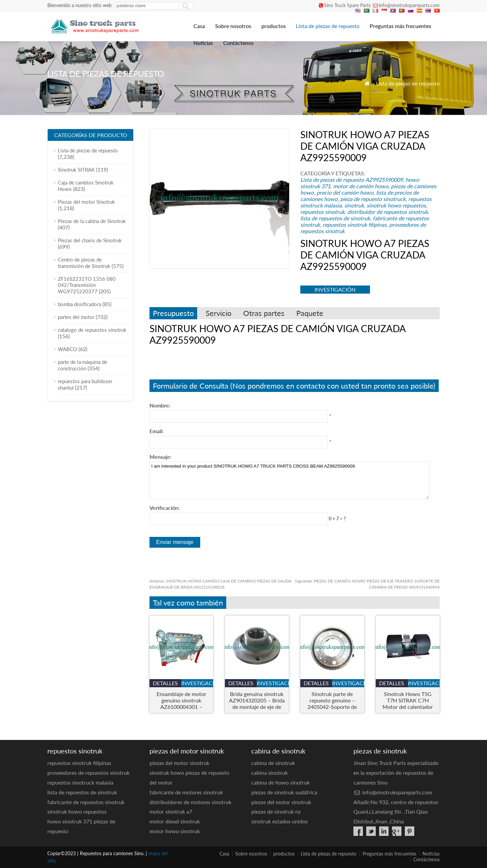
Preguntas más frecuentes (400, 26)
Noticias (203, 43)
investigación (335, 289)
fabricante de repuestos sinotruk (86, 802)
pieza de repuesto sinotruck (373, 199)
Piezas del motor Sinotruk (86, 202)
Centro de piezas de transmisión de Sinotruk (84, 263)
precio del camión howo (345, 192)
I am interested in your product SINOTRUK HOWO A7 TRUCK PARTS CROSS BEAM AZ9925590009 (289, 480)
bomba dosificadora (79, 304)
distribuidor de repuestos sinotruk (388, 212)
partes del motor (76, 317)
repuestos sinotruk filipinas (355, 225)
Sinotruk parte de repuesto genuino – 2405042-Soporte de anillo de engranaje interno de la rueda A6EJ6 (332, 700)
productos (274, 26)
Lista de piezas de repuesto (328, 26)
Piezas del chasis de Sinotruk (90, 240)
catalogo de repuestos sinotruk (92, 330)
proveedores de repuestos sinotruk (88, 773)
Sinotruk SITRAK (76, 170)
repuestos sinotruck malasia (80, 782)
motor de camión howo (361, 186)
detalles (165, 683)
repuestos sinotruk (322, 212)
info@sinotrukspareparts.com (409, 5)
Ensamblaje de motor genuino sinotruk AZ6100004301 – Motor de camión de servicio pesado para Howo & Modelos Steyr (181, 700)
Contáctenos (238, 43)
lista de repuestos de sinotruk (335, 218)
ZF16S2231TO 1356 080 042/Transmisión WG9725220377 (87, 285)
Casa (199, 26)
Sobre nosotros (233, 26)
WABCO (67, 349)
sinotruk (354, 205)
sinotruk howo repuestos (396, 205)
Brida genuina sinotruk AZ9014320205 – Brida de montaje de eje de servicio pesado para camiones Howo (257, 700)
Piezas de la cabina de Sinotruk (92, 221)
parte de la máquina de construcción (83, 365)
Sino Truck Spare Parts (347, 5)
